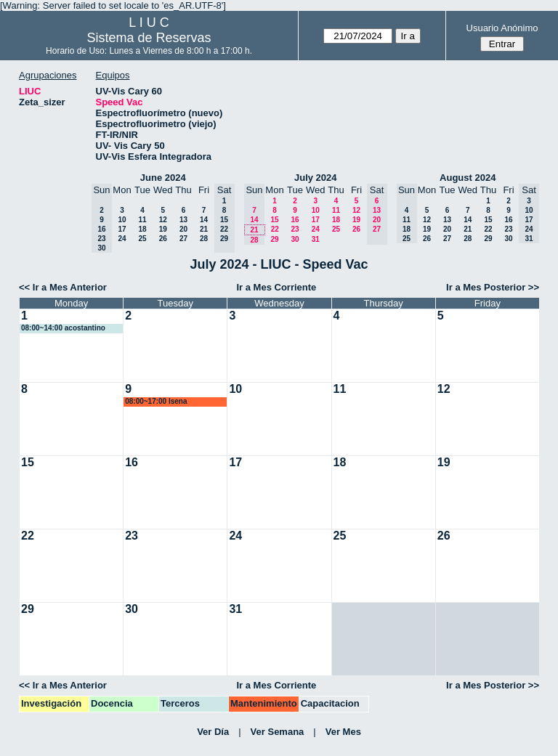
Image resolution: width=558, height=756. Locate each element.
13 (183, 220)
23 (295, 229)
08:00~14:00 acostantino (63, 328)
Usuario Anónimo (502, 28)
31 (316, 239)
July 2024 (316, 178)
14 (204, 220)
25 (142, 239)
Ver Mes (343, 732)
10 (122, 220)
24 (122, 239)
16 (295, 220)
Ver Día (213, 732)
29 (274, 239)
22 (275, 229)
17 (122, 229)
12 (163, 220)
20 (183, 229)
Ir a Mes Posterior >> (493, 287)
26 (163, 239)
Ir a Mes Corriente (276, 287)
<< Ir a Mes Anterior (63, 287)
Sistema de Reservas (149, 38)
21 (204, 229)
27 (183, 239)
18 (142, 229)
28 (204, 239)
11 (142, 220)
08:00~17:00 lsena (156, 401)
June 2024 (163, 178)
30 (295, 239)
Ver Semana (278, 732)
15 (274, 220)
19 (163, 229)
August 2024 (468, 178)
